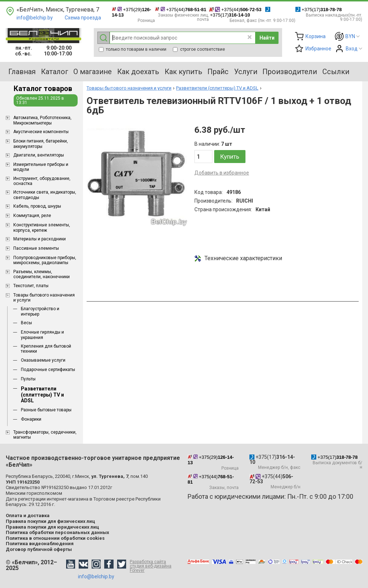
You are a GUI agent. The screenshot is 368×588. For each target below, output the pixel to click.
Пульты (28, 379)
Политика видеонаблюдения (40, 544)
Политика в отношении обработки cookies (55, 538)
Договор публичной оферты (39, 549)
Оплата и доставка (28, 515)
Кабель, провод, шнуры (37, 206)
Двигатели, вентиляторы (39, 155)
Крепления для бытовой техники (46, 349)
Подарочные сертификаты (48, 370)
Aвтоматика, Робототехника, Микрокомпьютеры (42, 120)
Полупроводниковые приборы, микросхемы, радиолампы (45, 260)
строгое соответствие (199, 49)
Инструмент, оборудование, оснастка (42, 181)
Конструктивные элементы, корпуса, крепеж (42, 227)
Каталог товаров (43, 89)
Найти (267, 38)
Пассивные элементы (36, 248)
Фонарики (31, 419)
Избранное (318, 49)
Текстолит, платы (31, 286)
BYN (350, 36)
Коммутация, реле (32, 216)
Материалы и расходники (40, 239)
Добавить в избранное (222, 173)
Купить (230, 157)
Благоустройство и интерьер (40, 311)
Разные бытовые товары (46, 410)
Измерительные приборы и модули (41, 167)
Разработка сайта (155, 566)
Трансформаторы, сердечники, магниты (45, 435)
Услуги (246, 72)
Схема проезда (83, 18)
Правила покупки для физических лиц (50, 521)
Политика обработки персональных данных (57, 532)
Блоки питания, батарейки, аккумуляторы (41, 144)
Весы (26, 323)
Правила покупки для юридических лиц (52, 527)
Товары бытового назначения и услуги (44, 298)
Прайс (218, 72)
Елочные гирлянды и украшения (42, 335)
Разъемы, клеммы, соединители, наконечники (42, 274)
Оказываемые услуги (43, 360)
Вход (352, 49)
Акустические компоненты (41, 132)
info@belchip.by (35, 18)
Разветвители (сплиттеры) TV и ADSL (42, 395)
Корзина (316, 36)
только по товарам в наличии (133, 49)
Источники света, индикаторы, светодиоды (45, 195)
